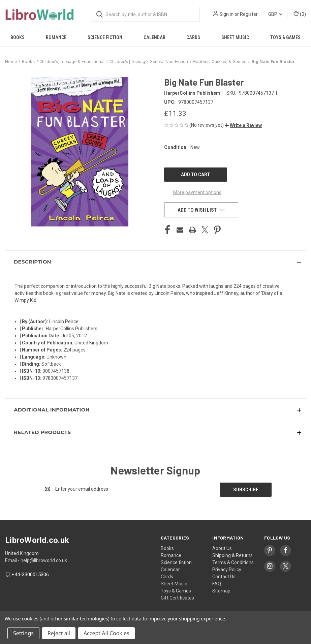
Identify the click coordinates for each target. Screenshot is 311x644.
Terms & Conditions (233, 562)
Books (18, 37)
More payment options (197, 192)
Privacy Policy (227, 569)
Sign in (226, 14)
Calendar (154, 37)
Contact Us (224, 576)
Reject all (59, 633)
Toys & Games (176, 590)
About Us (222, 548)
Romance (56, 37)
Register (249, 14)
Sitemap (221, 590)
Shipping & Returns (232, 555)
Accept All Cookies (106, 633)
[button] (243, 125)
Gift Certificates (177, 597)
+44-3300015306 (30, 574)
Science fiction (105, 37)
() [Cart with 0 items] (300, 14)
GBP (275, 14)
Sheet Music (235, 37)
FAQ (217, 583)
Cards (193, 37)
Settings (23, 633)
